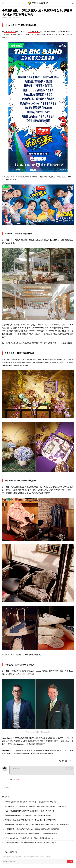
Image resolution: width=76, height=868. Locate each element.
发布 (70, 769)
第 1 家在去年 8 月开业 (49, 343)
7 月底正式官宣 (10, 31)
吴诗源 (4, 18)
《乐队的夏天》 (34, 31)
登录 (17, 780)
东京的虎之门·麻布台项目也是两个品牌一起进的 (22, 334)
